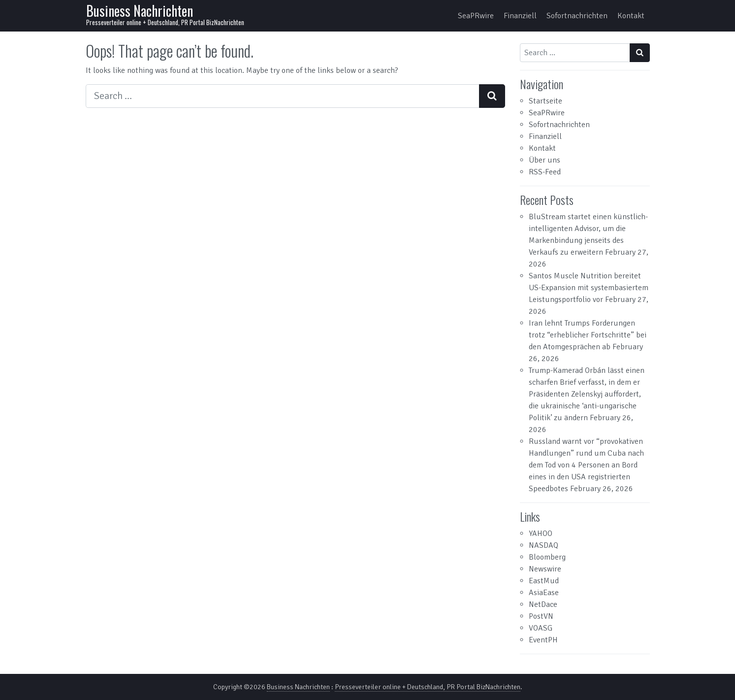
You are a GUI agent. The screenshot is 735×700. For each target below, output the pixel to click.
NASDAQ (543, 545)
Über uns (544, 160)
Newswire (545, 569)
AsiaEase (544, 593)
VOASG (541, 628)
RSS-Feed (545, 172)
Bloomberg (547, 557)
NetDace (543, 604)
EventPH (543, 640)
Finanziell (520, 16)
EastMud (544, 581)
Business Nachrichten (140, 11)
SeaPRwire (476, 16)
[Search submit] (492, 96)
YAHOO (541, 533)
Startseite (545, 101)
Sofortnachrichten (577, 16)
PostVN (541, 616)
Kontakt (631, 16)
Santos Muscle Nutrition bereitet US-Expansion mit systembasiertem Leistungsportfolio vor (589, 288)
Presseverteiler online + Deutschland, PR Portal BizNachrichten (428, 687)
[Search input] (283, 96)
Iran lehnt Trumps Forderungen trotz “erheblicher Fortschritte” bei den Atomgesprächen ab (588, 335)
